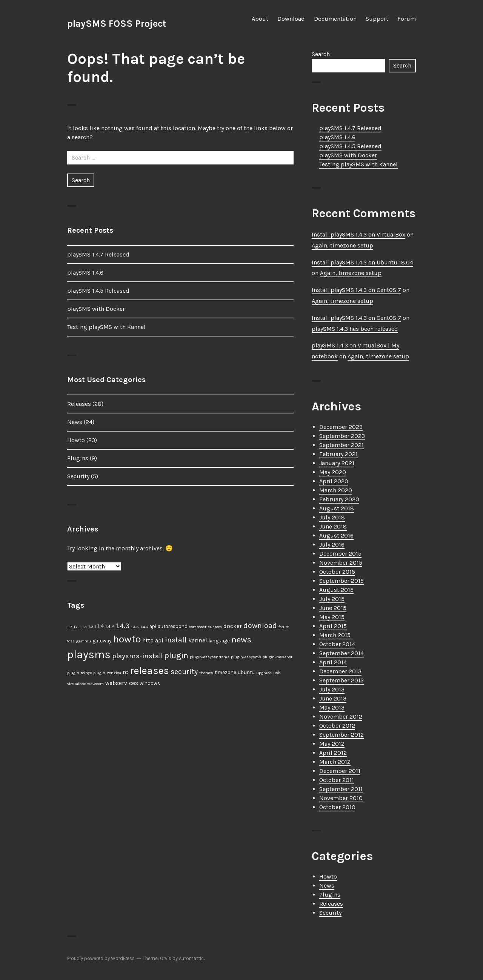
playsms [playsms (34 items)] (89, 654)
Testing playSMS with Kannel (106, 327)
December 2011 (340, 771)
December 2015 (340, 554)
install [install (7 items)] (176, 640)
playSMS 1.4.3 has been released (355, 329)
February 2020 (339, 499)
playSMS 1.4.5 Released (98, 291)
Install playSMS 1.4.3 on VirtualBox (358, 234)
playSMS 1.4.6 (85, 273)
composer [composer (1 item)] (198, 627)
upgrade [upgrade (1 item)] (264, 673)
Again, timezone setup (342, 245)
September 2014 (341, 653)
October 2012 (337, 726)
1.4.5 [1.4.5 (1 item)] (135, 627)
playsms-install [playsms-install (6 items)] (137, 656)
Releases (79, 404)
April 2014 (333, 662)
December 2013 (340, 671)
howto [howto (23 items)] (127, 639)
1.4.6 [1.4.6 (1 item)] (144, 627)
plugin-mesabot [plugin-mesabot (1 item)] (278, 657)
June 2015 (333, 608)
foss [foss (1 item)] (71, 641)
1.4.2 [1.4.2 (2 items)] (110, 626)
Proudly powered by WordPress (101, 958)
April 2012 (333, 753)
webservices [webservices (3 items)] (122, 683)
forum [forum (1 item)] (284, 627)
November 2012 (341, 717)
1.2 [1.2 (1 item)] (70, 627)
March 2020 (336, 490)
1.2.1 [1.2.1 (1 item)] (77, 627)
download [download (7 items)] (260, 626)
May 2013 (332, 707)
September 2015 (341, 581)
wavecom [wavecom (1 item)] (95, 684)
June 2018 (333, 526)
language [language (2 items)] (219, 641)
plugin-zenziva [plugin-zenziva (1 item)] (107, 673)
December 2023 (341, 427)
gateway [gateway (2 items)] (102, 641)
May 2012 (332, 744)
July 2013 (332, 689)
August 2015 (336, 590)
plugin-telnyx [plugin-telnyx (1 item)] (79, 673)
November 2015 (341, 563)
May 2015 (332, 617)
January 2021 (337, 463)
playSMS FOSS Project (117, 24)
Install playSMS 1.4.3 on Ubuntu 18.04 (362, 262)
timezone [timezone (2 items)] (225, 672)
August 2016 (336, 535)
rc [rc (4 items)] (125, 672)
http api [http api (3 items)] (153, 641)
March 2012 (335, 762)
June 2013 (333, 698)
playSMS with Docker (96, 309)
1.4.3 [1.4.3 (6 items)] (123, 626)
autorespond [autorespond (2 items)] (173, 626)
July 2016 (332, 545)
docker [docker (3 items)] (233, 626)
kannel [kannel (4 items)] (198, 640)
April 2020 (334, 481)
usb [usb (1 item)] (277, 673)
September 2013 (341, 680)
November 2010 (341, 798)
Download (291, 19)
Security (78, 476)
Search (321, 54)
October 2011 (337, 780)
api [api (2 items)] (153, 626)
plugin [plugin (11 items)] (176, 655)
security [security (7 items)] (184, 672)
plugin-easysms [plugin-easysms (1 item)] (246, 657)
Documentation (335, 19)
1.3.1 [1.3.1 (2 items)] (92, 626)
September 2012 (341, 735)
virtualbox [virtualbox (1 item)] (76, 684)
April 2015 (333, 626)
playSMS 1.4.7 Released (98, 254)
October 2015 (337, 572)
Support (377, 19)
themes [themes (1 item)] (206, 673)
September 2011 (341, 789)
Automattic (191, 958)
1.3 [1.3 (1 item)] (85, 627)
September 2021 (341, 445)
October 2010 (337, 807)
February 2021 (338, 454)
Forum (407, 19)
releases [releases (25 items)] (149, 671)
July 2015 (332, 599)
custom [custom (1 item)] (215, 627)
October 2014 (337, 644)
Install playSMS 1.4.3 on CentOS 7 (356, 290)
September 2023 (342, 436)
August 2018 (337, 508)
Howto (76, 440)
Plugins (78, 458)
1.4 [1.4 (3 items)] (101, 626)
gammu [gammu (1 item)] (84, 641)
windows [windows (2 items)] (150, 683)
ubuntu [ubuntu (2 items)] (246, 672)
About (260, 19)
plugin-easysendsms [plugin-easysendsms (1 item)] (210, 657)
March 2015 (335, 635)
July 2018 (332, 517)
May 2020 (333, 472)
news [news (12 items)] (241, 640)
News (75, 422)
